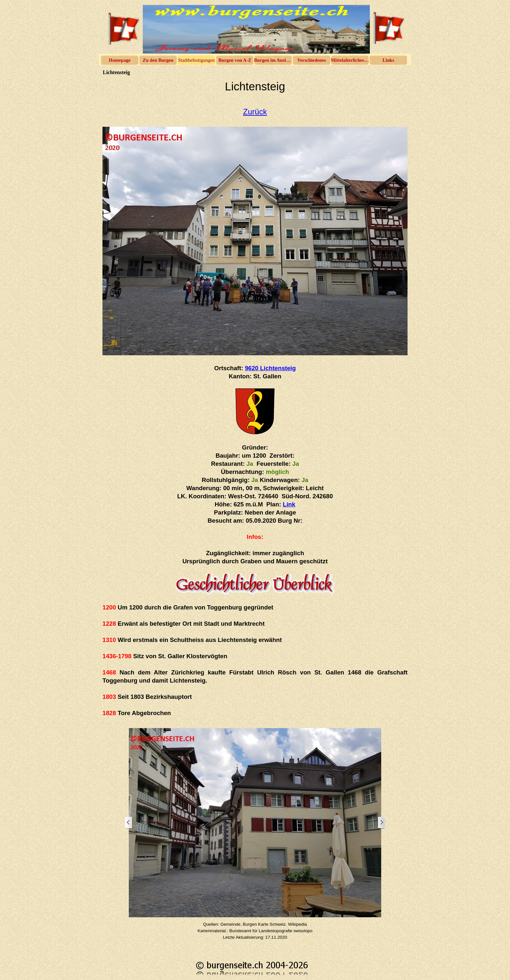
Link (289, 504)
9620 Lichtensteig (270, 368)
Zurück (255, 112)
